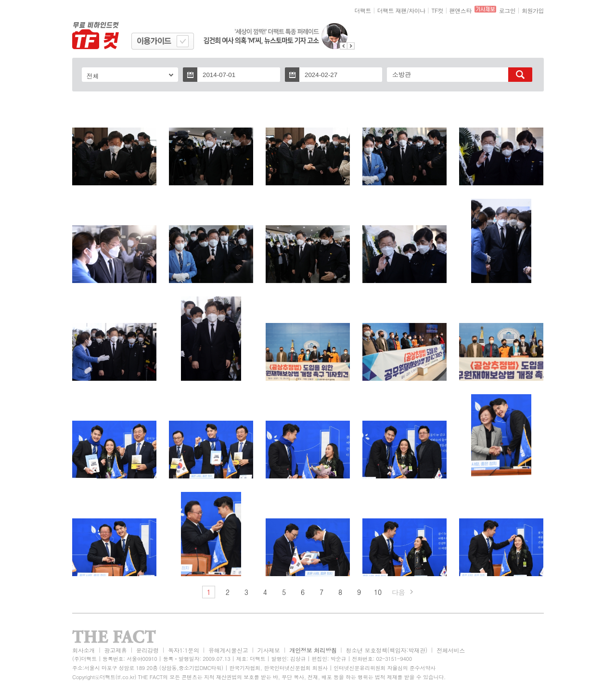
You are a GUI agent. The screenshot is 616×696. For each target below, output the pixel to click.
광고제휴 (115, 650)
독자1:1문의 (184, 650)
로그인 (507, 10)
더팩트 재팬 (392, 10)
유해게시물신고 (228, 650)
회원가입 (533, 10)
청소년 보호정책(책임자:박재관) (387, 650)
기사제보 (269, 650)
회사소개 (83, 650)
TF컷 (437, 10)
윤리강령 (148, 650)
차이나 (417, 10)
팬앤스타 (461, 10)
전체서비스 (451, 650)
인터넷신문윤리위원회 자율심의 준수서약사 (385, 668)
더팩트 (363, 10)
